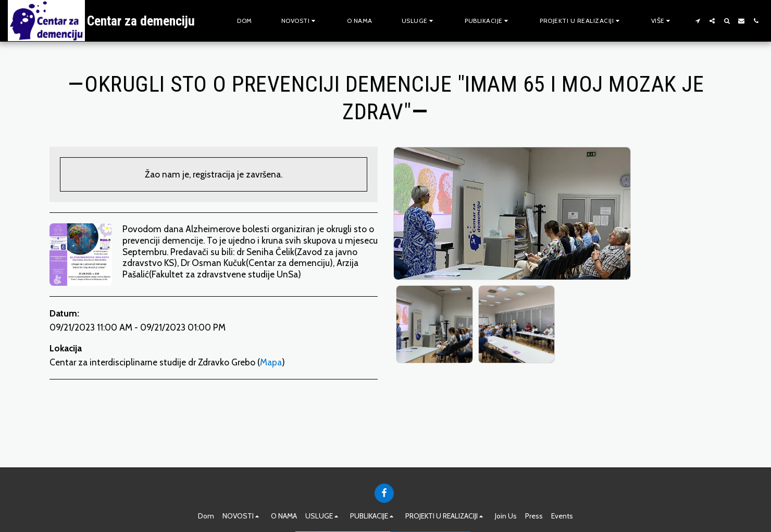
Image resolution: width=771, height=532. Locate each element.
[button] (300, 21)
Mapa (271, 362)
